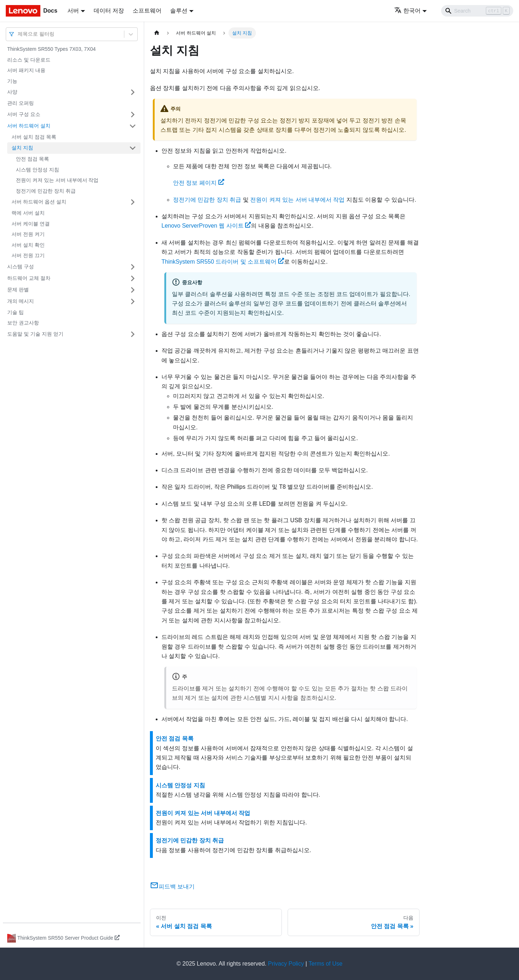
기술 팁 (15, 312)
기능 (12, 81)
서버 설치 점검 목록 (34, 137)
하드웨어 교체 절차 (29, 278)
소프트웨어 (147, 11)
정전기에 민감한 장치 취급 (46, 191)
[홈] (157, 33)
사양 (12, 92)
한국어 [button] (407, 11)
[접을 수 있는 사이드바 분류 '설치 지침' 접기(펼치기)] (133, 148)
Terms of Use (325, 964)
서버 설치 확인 (28, 245)
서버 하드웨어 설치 (29, 126)
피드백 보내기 (172, 887)
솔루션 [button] (179, 11)
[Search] (477, 11)
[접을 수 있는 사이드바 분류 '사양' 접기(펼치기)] (133, 92)
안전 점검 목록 (32, 159)
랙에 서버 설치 (28, 213)
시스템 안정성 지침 (37, 170)
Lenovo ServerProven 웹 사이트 (206, 226)
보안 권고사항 (23, 323)
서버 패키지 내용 (26, 70)
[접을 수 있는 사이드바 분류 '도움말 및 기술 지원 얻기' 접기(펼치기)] (133, 334)
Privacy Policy (286, 964)
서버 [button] (73, 11)
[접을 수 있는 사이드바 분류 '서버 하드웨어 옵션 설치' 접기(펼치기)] (133, 202)
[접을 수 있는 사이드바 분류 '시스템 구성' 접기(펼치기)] (133, 267)
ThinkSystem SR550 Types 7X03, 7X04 (52, 49)
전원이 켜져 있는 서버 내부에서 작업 (57, 180)
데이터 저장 (109, 11)
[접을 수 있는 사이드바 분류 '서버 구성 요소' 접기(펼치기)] (133, 115)
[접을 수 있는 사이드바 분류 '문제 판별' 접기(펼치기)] (133, 290)
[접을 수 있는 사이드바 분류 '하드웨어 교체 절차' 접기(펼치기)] (133, 278)
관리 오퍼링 (21, 103)
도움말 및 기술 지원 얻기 (35, 334)
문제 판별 (18, 290)
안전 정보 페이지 (199, 183)
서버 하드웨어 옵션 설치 (39, 202)
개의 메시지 (21, 301)
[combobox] (18, 34)
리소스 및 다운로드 (29, 60)
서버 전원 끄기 (28, 255)
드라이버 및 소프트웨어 (223, 262)
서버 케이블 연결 (31, 224)
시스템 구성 (21, 267)
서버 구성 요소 (24, 114)
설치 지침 (22, 148)
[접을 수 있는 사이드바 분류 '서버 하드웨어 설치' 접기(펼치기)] (133, 126)
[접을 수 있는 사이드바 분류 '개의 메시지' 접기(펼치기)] (133, 301)
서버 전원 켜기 (28, 234)
